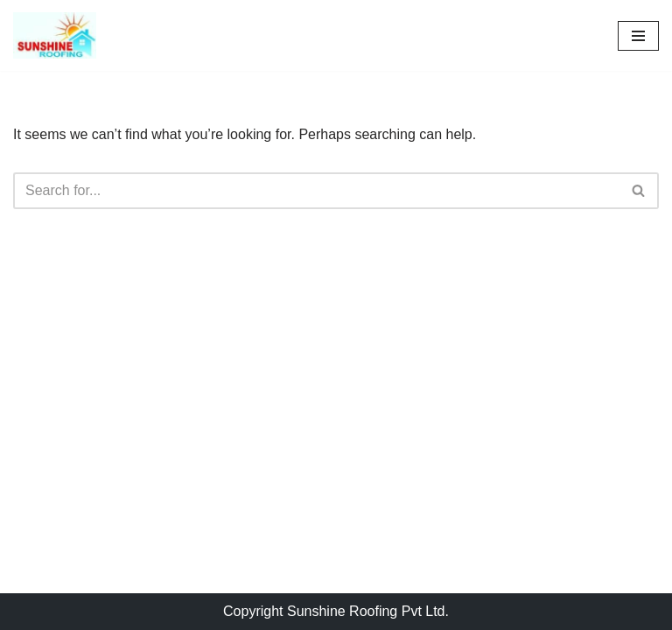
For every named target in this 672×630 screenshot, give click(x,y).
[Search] (316, 191)
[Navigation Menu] (638, 36)
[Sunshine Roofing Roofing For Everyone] (55, 35)
